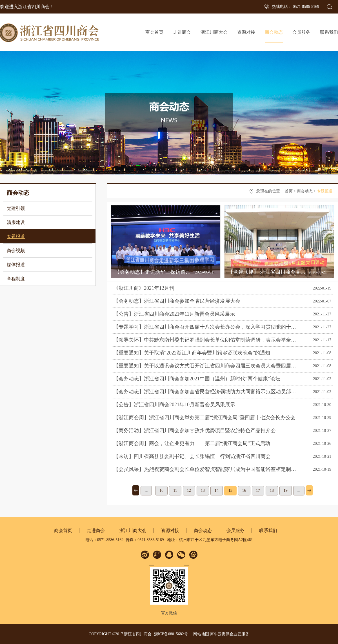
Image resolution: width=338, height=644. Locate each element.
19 (286, 491)
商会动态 (305, 191)
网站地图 (200, 634)
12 (189, 491)
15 (230, 491)
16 (244, 491)
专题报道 (325, 191)
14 (217, 491)
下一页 (309, 490)
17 (258, 491)
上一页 (136, 490)
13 (203, 491)
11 (175, 491)
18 (272, 491)
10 (161, 491)
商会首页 (154, 32)
